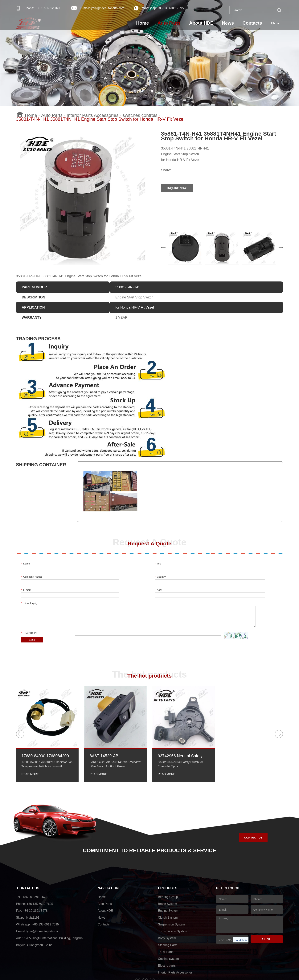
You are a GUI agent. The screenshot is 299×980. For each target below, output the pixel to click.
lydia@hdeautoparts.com (107, 8)
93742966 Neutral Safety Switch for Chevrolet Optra (183, 731)
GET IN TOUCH (228, 864)
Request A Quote (149, 543)
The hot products (149, 649)
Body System (167, 914)
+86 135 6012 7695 (170, 8)
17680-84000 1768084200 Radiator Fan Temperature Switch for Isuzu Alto (46, 731)
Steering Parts (168, 921)
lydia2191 (33, 893)
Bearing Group (168, 873)
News (231, 24)
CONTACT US (28, 864)
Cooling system (168, 935)
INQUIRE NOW (180, 188)
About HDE (204, 24)
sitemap (191, 969)
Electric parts (167, 941)
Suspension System (172, 900)
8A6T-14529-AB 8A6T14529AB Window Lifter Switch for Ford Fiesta (113, 731)
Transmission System (173, 907)
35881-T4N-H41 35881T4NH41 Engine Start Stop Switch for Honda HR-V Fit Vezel (100, 119)
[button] (21, 709)
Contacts (255, 24)
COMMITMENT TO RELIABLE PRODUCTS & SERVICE (150, 826)
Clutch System (168, 893)
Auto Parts (172, 24)
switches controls (140, 115)
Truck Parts (166, 928)
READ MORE (31, 749)
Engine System (168, 886)
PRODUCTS (168, 864)
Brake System (168, 880)
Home (145, 24)
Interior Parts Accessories (92, 115)
